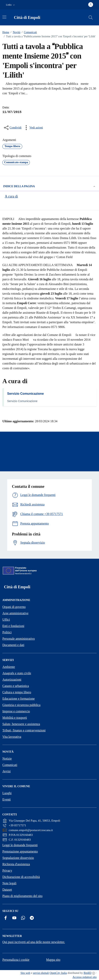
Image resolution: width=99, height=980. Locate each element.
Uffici (6, 620)
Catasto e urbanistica (16, 686)
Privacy (7, 871)
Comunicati (29, 32)
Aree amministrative (15, 613)
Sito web (25, 973)
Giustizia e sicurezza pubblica (21, 705)
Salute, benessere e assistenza (21, 724)
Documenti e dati (13, 645)
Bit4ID (88, 973)
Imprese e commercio (16, 711)
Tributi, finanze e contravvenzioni (24, 730)
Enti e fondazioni (13, 626)
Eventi (7, 799)
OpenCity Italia (58, 973)
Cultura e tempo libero (17, 692)
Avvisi (6, 771)
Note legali (9, 883)
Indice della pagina (49, 186)
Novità (15, 32)
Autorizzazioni (12, 680)
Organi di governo (14, 607)
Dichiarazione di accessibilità (21, 877)
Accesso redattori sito (85, 977)
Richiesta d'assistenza (16, 864)
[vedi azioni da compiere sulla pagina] (33, 128)
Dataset (7, 890)
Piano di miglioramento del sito (22, 896)
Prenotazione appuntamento (20, 851)
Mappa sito (53, 960)
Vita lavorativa (12, 737)
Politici (7, 632)
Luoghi (7, 793)
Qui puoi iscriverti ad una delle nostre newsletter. (34, 942)
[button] (11, 5)
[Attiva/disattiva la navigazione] (4, 17)
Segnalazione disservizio (18, 858)
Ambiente (9, 667)
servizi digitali (41, 973)
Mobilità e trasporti (15, 718)
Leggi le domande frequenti (20, 845)
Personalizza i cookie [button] (16, 960)
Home (6, 32)
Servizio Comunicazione (25, 394)
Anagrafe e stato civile (17, 673)
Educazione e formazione (19, 699)
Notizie (7, 759)
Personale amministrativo (19, 639)
